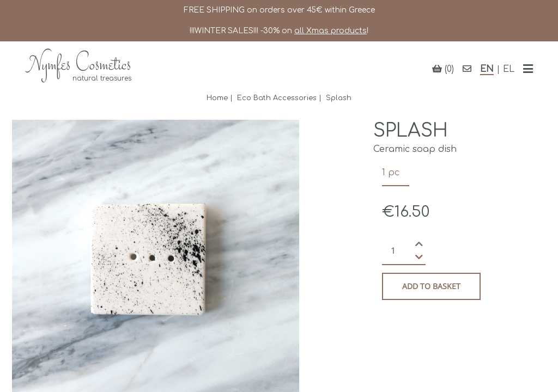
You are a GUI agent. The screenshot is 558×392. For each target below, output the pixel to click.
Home (217, 98)
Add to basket (431, 286)
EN (487, 69)
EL (509, 69)
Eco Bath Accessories (277, 98)
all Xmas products (330, 31)
